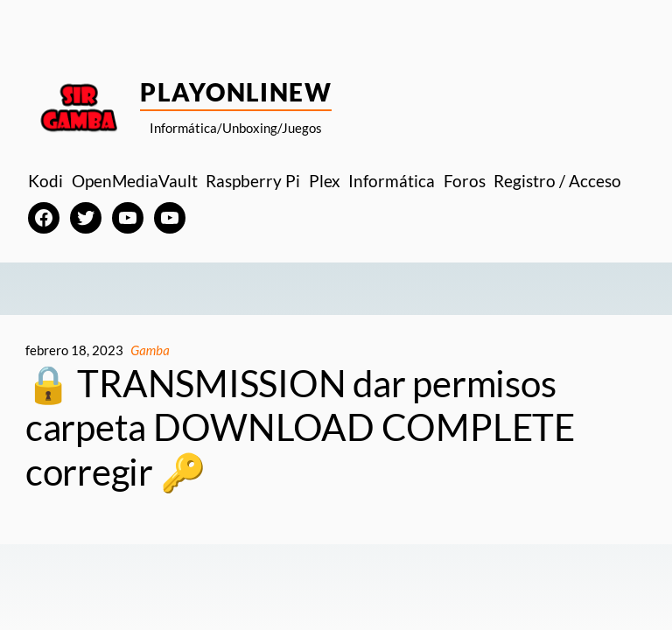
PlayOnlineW (236, 92)
